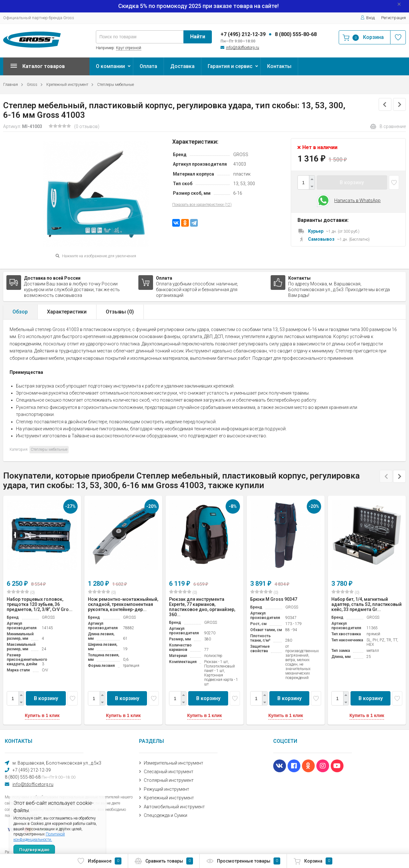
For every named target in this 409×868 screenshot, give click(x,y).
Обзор (20, 312)
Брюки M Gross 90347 (274, 599)
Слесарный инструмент (169, 772)
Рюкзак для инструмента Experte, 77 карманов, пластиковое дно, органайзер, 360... (202, 607)
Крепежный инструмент (67, 85)
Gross (32, 85)
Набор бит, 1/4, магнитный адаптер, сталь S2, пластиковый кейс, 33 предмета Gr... (367, 604)
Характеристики (67, 312)
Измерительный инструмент (174, 763)
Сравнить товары (164, 861)
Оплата (148, 66)
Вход (368, 18)
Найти (198, 37)
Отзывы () (120, 312)
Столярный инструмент (169, 780)
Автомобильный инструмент (174, 807)
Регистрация (394, 18)
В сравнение (388, 126)
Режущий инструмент (166, 789)
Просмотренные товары (243, 861)
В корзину (352, 182)
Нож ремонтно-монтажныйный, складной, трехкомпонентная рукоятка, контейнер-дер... (123, 604)
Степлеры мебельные (116, 85)
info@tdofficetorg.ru (243, 48)
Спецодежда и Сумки (166, 815)
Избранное (99, 861)
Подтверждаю (34, 850)
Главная (11, 85)
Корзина (313, 861)
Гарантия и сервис (230, 66)
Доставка (182, 66)
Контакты (279, 66)
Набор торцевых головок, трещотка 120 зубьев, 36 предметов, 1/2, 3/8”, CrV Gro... (40, 604)
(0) (21, 592)
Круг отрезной (129, 48)
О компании (110, 66)
